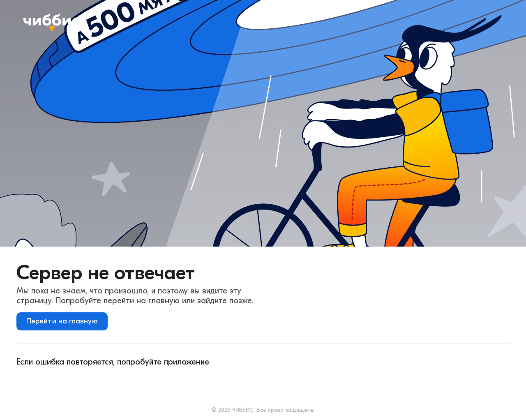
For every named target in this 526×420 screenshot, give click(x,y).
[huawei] (134, 380)
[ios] (86, 380)
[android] (38, 380)
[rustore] (181, 380)
